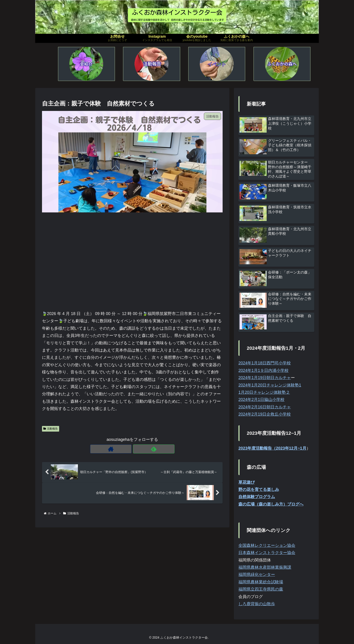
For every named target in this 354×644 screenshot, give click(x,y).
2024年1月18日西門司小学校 (265, 363)
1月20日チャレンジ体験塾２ (264, 392)
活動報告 (51, 429)
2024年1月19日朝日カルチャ (265, 378)
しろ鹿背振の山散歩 (257, 604)
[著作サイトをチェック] (127, 449)
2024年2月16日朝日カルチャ (265, 407)
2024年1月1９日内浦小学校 (263, 370)
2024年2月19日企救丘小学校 (265, 414)
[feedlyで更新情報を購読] (137, 449)
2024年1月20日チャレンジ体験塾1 (270, 385)
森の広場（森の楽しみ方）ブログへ (271, 504)
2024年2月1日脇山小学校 (261, 400)
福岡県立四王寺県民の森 (261, 589)
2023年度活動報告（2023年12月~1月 (272, 448)
